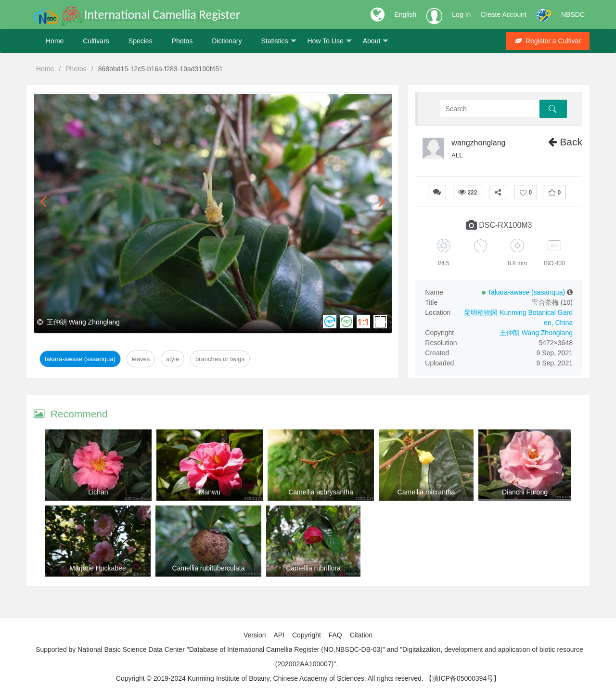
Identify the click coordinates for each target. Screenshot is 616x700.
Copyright (307, 635)
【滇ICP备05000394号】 (463, 678)
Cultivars (96, 41)
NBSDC (573, 14)
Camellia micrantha (426, 492)
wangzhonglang (478, 143)
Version (255, 635)
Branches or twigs (220, 359)
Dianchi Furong (525, 492)
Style (173, 359)
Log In (461, 14)
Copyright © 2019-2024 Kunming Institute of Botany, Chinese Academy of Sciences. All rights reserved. (270, 678)
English (405, 14)
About (376, 41)
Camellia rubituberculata (209, 568)
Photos (182, 41)
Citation (361, 635)
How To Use (330, 41)
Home (55, 41)
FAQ (335, 635)
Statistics (278, 41)
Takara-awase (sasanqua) (80, 359)
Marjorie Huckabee (98, 568)
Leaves (141, 359)
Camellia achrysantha (321, 492)
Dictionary (227, 41)
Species (141, 41)
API (279, 635)
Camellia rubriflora (313, 568)
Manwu (210, 492)
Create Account (503, 14)
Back (565, 142)
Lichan (98, 492)
